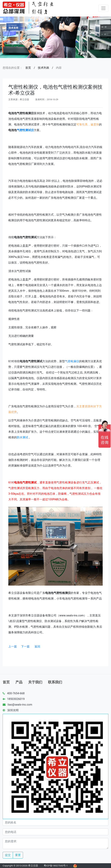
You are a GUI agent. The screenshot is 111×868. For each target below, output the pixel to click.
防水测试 (22, 437)
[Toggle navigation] (103, 8)
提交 (8, 855)
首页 (28, 68)
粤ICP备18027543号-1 (56, 866)
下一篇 (25, 646)
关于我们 (35, 682)
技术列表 (44, 68)
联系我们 (55, 682)
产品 (19, 682)
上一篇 (13, 646)
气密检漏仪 (72, 361)
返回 (37, 646)
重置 (18, 855)
